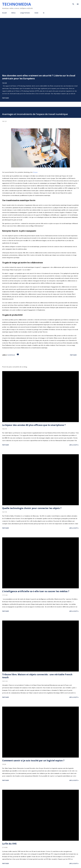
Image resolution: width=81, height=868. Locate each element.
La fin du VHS (9, 844)
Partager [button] (6, 98)
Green (36, 13)
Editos (13, 13)
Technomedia (17, 4)
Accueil (4, 13)
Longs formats (25, 13)
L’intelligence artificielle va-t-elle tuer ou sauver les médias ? (36, 591)
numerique (11, 355)
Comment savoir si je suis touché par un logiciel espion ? (33, 760)
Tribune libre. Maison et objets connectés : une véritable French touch (37, 676)
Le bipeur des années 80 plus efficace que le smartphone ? (34, 425)
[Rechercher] (73, 3)
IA (44, 13)
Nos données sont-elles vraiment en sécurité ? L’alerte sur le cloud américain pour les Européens (39, 77)
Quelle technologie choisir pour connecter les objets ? (32, 508)
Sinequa (35, 172)
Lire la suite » (74, 445)
